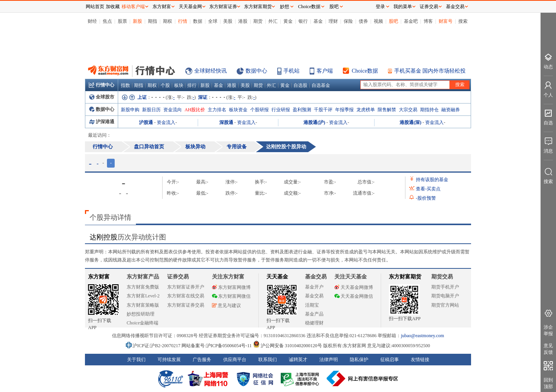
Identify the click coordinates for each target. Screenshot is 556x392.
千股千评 (323, 110)
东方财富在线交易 (186, 296)
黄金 (288, 21)
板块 (179, 85)
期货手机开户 (445, 287)
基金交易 (314, 296)
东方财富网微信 (231, 296)
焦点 (107, 21)
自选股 (300, 85)
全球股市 (102, 97)
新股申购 (130, 110)
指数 (125, 85)
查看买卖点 (428, 189)
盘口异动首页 (149, 147)
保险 (348, 21)
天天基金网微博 (354, 287)
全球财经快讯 (210, 71)
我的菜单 (403, 7)
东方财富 (99, 277)
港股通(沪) (314, 122)
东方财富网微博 (231, 287)
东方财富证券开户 (186, 287)
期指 (153, 21)
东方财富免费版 (143, 287)
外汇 (273, 21)
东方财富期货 (405, 277)
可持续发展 (169, 360)
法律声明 (329, 360)
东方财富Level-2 (143, 296)
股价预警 (426, 198)
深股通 (226, 122)
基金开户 (314, 287)
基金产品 (314, 314)
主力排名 (217, 110)
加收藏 (113, 7)
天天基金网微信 (354, 296)
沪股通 (146, 122)
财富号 (446, 21)
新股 (137, 21)
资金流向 (173, 110)
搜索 (463, 21)
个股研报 (259, 110)
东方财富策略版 (143, 305)
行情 (183, 21)
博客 (428, 21)
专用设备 (237, 147)
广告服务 (202, 360)
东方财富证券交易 (186, 305)
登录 (380, 7)
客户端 (325, 71)
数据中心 (256, 71)
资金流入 (166, 122)
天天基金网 (190, 7)
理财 (333, 21)
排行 (192, 85)
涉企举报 (548, 330)
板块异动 (195, 147)
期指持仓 (429, 110)
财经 (92, 21)
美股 (228, 21)
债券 (363, 21)
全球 (213, 21)
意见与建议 (226, 305)
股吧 (393, 21)
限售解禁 (387, 110)
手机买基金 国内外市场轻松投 (430, 71)
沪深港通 (102, 122)
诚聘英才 (298, 360)
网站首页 (95, 7)
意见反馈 (548, 349)
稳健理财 (314, 323)
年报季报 (344, 110)
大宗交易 (408, 110)
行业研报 (281, 110)
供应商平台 (235, 360)
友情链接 (420, 360)
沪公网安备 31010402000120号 (287, 346)
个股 (165, 85)
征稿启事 (390, 360)
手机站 (292, 71)
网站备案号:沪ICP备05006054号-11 (217, 346)
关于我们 (136, 360)
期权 (168, 21)
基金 (318, 21)
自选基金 (321, 85)
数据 (198, 21)
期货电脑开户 (445, 296)
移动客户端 (133, 7)
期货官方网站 (445, 305)
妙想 (285, 7)
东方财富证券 (223, 7)
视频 (378, 21)
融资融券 (451, 110)
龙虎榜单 (366, 110)
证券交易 (429, 7)
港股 (243, 21)
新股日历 (151, 110)
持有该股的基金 (432, 180)
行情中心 (102, 85)
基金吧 (411, 21)
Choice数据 (365, 71)
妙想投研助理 (141, 314)
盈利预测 (302, 110)
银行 (303, 21)
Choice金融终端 (142, 323)
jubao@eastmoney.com (422, 336)
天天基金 (277, 277)
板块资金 (238, 110)
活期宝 (312, 305)
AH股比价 (195, 110)
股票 (122, 21)
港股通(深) (410, 122)
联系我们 (268, 360)
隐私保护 (359, 360)
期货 (258, 21)
